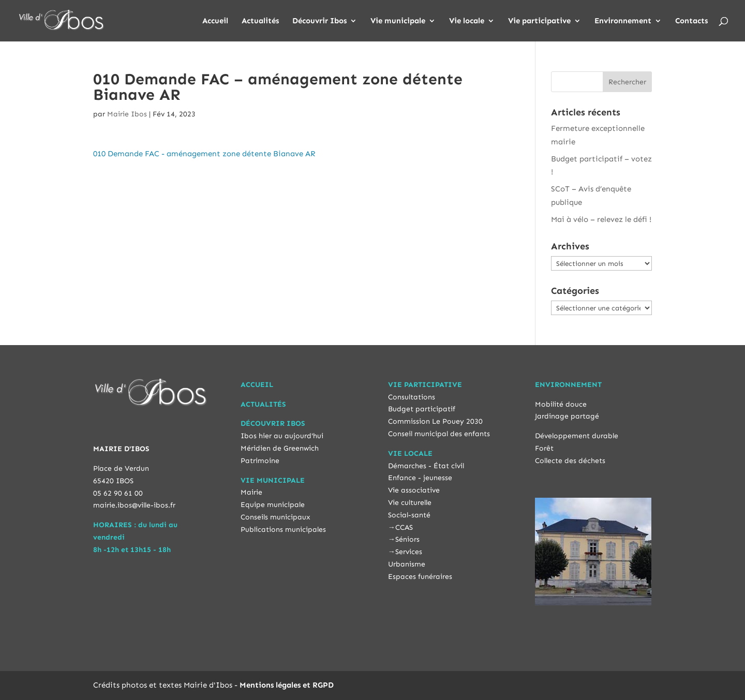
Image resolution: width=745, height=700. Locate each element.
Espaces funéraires (420, 577)
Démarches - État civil (426, 466)
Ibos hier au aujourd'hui (282, 436)
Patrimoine (260, 461)
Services (409, 552)
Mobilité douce (561, 404)
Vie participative (539, 21)
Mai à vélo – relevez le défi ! (601, 219)
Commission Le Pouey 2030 (435, 421)
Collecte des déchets (570, 461)
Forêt (544, 448)
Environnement (623, 21)
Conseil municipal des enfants (439, 434)
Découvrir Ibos (319, 21)
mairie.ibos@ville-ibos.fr (134, 505)
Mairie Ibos (127, 114)
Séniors (407, 539)
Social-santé (409, 515)
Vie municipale (398, 21)
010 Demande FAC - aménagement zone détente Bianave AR (204, 154)
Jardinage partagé (567, 416)
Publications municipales (283, 530)
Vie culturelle (410, 503)
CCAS (404, 527)
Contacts (691, 21)
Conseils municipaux (275, 517)
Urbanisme (407, 564)
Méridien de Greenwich (280, 448)
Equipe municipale (273, 505)
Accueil (215, 21)
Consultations (412, 397)
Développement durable (577, 436)
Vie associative (414, 490)
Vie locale (467, 21)
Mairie (251, 492)
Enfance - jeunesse (420, 478)
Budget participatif (422, 409)
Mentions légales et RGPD (287, 685)
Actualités (260, 21)
